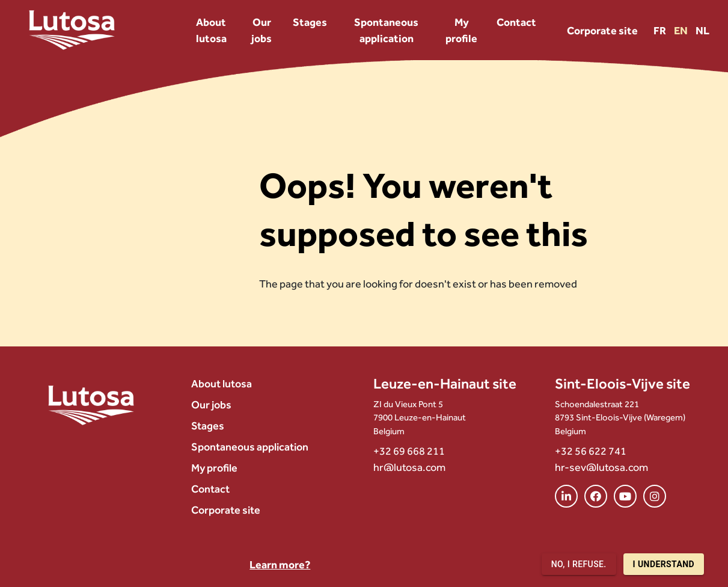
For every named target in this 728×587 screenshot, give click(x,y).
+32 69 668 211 (409, 451)
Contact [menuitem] (516, 22)
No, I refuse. (579, 564)
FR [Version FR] (661, 30)
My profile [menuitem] (461, 30)
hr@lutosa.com (409, 467)
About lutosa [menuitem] (211, 30)
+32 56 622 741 (591, 451)
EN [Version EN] (682, 30)
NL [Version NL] (702, 30)
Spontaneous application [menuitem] (386, 30)
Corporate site (602, 30)
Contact (210, 489)
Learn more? (280, 564)
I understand (664, 564)
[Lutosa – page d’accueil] (72, 30)
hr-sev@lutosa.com (601, 467)
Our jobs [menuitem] (262, 30)
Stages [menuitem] (310, 22)
